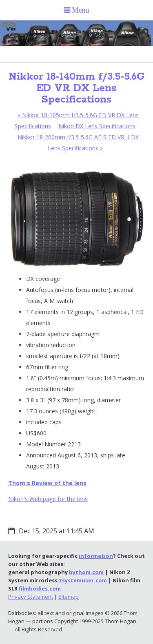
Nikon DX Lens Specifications (97, 126)
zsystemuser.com (83, 580)
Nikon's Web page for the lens (48, 499)
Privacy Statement (31, 597)
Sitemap (69, 597)
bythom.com (86, 572)
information (96, 556)
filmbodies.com (40, 588)
